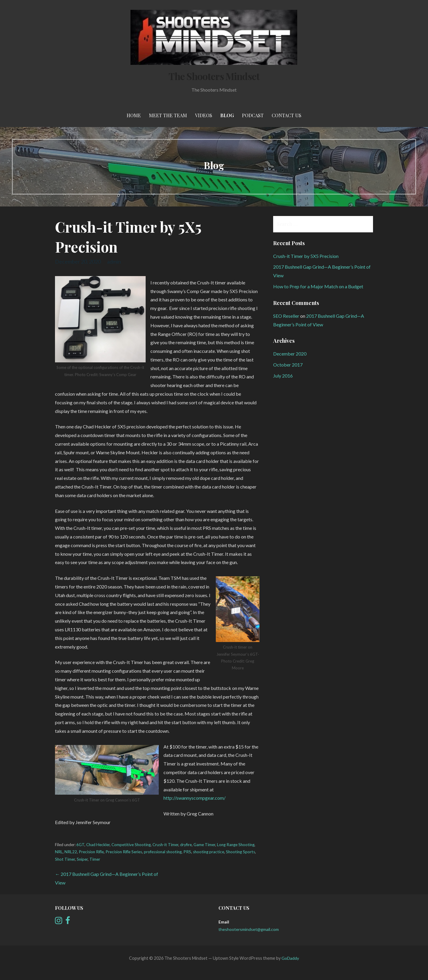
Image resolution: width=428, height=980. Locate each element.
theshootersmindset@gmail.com (249, 929)
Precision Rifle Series (124, 852)
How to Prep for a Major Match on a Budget (318, 286)
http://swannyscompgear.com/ (195, 798)
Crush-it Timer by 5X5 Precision (306, 256)
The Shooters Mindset (214, 76)
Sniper (82, 859)
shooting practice (209, 852)
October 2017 (288, 365)
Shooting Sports (240, 852)
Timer (95, 859)
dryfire (186, 845)
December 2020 (290, 354)
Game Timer (204, 845)
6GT (80, 845)
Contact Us (287, 115)
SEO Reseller (286, 316)
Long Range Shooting (236, 845)
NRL (59, 852)
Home (134, 115)
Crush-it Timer (165, 845)
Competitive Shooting (131, 845)
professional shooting (163, 852)
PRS (187, 852)
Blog (227, 115)
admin (114, 262)
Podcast (253, 115)
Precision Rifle (91, 852)
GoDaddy (290, 958)
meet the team (168, 115)
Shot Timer (65, 859)
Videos (204, 115)
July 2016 (283, 376)
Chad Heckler (98, 845)
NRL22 (71, 852)
